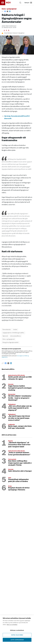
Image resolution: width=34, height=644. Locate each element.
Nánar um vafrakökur (12, 625)
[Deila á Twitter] (7, 11)
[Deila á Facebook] (5, 11)
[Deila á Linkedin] (10, 11)
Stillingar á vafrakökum (17, 630)
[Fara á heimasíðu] (7, 3)
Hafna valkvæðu (17, 635)
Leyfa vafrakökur (17, 640)
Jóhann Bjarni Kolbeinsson (9, 26)
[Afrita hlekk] (3, 11)
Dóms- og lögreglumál (9, 9)
